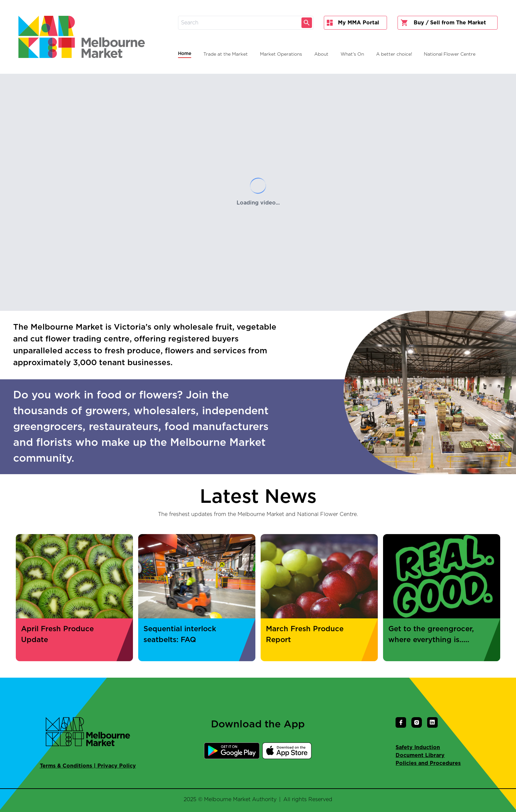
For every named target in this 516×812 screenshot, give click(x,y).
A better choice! (394, 54)
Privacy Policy (117, 766)
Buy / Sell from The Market (443, 23)
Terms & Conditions (66, 766)
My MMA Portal (353, 23)
